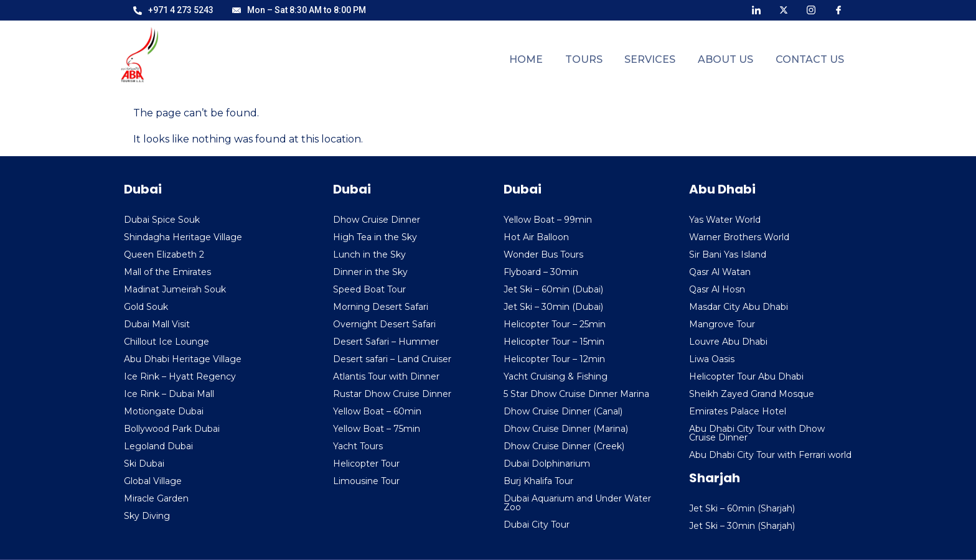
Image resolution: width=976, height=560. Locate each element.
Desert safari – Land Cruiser (392, 359)
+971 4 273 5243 (173, 10)
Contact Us (812, 59)
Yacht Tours (358, 446)
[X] (784, 9)
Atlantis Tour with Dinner (386, 376)
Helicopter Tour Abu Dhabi (746, 376)
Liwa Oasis (712, 359)
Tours (596, 59)
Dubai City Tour (537, 525)
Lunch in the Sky (369, 254)
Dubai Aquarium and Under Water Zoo (577, 503)
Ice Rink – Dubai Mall (169, 394)
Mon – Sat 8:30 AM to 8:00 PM (299, 10)
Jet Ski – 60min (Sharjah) (742, 508)
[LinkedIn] (756, 9)
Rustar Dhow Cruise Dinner (392, 394)
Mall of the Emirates (167, 272)
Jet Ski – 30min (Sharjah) (742, 526)
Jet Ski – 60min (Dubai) (553, 289)
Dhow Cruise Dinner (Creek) (564, 446)
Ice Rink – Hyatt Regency (180, 376)
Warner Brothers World (739, 237)
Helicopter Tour (366, 464)
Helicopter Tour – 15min (554, 342)
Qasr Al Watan (720, 272)
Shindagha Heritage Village (183, 237)
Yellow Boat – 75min (377, 429)
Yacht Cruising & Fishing (556, 376)
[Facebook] (838, 9)
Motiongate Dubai (164, 411)
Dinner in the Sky (370, 272)
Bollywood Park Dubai (172, 429)
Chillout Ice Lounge (167, 342)
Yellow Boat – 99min (548, 220)
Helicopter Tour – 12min (554, 359)
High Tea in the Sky (375, 237)
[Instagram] (811, 9)
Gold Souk (146, 307)
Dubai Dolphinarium (547, 464)
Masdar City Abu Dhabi (739, 307)
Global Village (153, 481)
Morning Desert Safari (381, 307)
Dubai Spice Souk (162, 220)
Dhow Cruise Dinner (377, 220)
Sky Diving (147, 516)
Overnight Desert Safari (384, 324)
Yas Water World (725, 220)
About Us (731, 59)
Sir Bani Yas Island (728, 254)
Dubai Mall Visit (157, 324)
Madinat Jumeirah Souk (175, 289)
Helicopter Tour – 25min (555, 324)
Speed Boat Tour (369, 289)
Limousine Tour (366, 481)
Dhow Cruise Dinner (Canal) (563, 411)
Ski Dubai (144, 464)
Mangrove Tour (722, 324)
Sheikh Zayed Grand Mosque (752, 394)
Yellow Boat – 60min (377, 411)
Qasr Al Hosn (717, 289)
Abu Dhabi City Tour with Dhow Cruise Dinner (757, 433)
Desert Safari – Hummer (386, 342)
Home (542, 59)
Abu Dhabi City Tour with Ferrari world (770, 455)
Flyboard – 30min (541, 272)
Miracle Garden (156, 498)
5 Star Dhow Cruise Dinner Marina (576, 394)
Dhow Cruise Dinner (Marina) (566, 429)
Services (659, 59)
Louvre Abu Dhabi (728, 342)
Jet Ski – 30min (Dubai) (553, 307)
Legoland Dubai (158, 446)
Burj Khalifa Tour (538, 481)
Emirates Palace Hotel (738, 411)
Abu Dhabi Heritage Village (183, 359)
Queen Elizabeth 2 (164, 254)
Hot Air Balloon (536, 237)
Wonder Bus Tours (543, 254)
